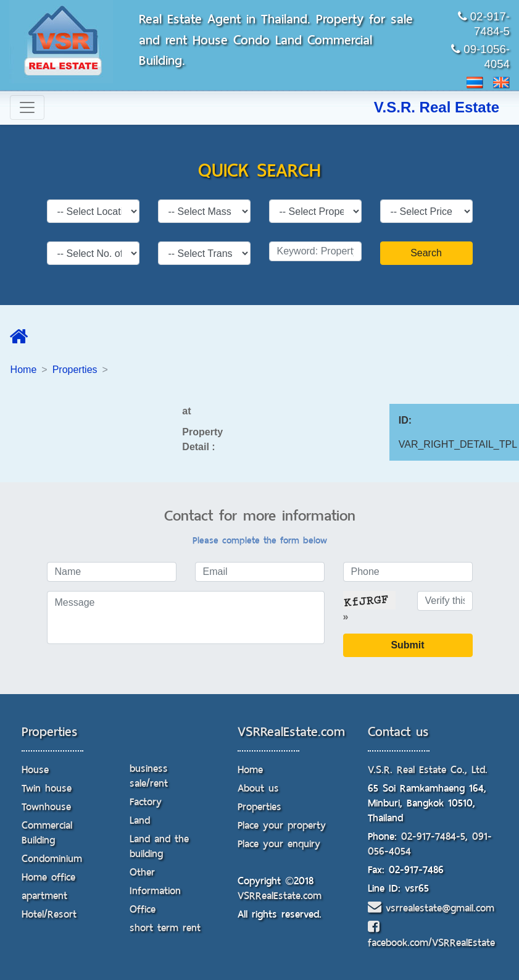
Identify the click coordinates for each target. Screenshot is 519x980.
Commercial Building (47, 833)
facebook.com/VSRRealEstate (431, 936)
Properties (75, 370)
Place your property (282, 825)
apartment (44, 896)
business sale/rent (149, 776)
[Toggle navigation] (27, 107)
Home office (48, 877)
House (35, 770)
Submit (407, 645)
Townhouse (46, 807)
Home (24, 370)
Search (426, 253)
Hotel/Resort (49, 914)
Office (143, 909)
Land (140, 820)
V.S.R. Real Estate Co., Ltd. (428, 770)
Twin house (47, 788)
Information (155, 891)
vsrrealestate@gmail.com (431, 908)
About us (258, 788)
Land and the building (159, 846)
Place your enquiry (279, 844)
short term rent (165, 928)
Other (142, 872)
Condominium (52, 859)
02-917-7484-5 (433, 836)
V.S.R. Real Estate (437, 107)
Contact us (398, 732)
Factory (146, 802)
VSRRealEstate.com (291, 732)
